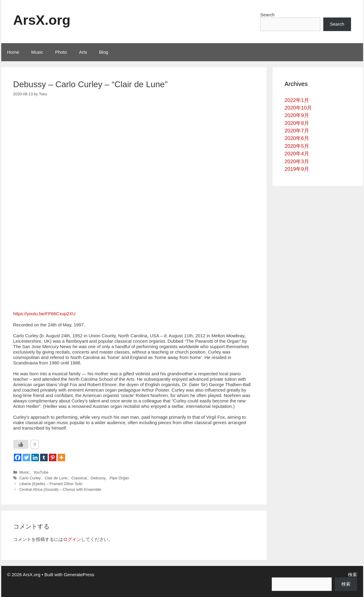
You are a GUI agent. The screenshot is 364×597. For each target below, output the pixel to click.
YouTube (41, 472)
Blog (104, 52)
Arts (83, 52)
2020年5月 (297, 146)
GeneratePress (79, 575)
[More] (61, 457)
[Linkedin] (35, 457)
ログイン (72, 539)
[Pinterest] (53, 457)
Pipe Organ (119, 478)
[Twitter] (26, 457)
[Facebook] (18, 457)
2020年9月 (297, 115)
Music (37, 52)
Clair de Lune (56, 478)
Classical (79, 478)
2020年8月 (297, 123)
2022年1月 (297, 100)
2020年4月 (297, 154)
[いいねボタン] (21, 444)
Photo (61, 52)
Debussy (98, 478)
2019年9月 (297, 169)
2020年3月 (297, 162)
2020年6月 (297, 138)
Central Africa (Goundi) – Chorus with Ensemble (60, 489)
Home (13, 52)
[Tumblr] (44, 457)
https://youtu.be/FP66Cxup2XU (44, 314)
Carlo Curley (30, 478)
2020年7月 (297, 131)
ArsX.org (42, 20)
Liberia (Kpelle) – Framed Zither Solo (51, 484)
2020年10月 (298, 108)
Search (267, 15)
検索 (353, 575)
